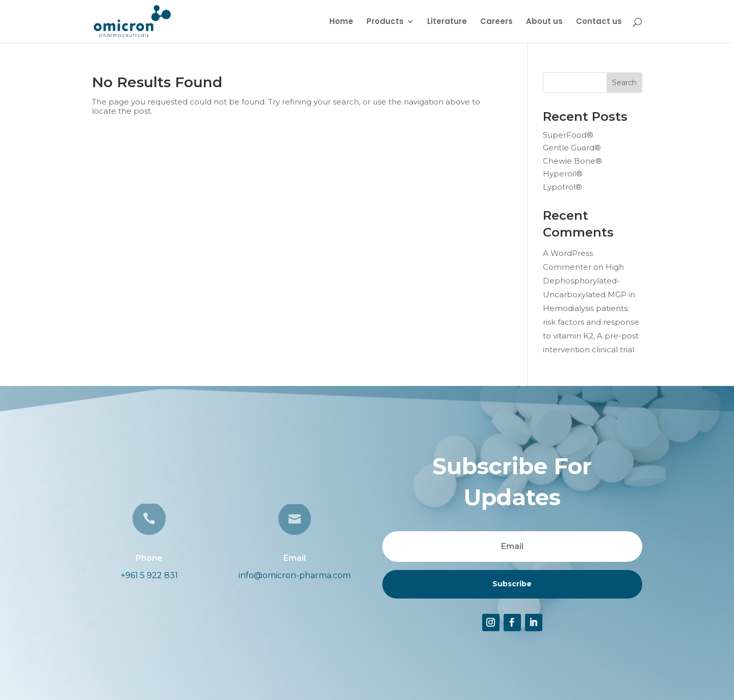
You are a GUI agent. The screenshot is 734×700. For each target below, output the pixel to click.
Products (385, 22)
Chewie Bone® (572, 161)
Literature (447, 22)
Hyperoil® (563, 174)
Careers (496, 22)
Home (341, 22)
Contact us (599, 22)
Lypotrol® (562, 187)
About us (544, 22)
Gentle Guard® (572, 148)
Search (624, 83)
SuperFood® (568, 135)
